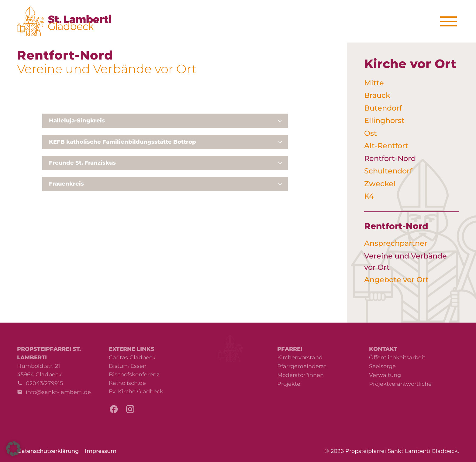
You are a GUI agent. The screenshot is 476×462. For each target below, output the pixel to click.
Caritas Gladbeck (132, 358)
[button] (13, 449)
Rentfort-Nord (390, 158)
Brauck (377, 95)
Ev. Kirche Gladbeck (136, 392)
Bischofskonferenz (134, 375)
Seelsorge (382, 366)
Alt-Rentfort (386, 146)
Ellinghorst (384, 120)
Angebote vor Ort (396, 280)
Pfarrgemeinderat (302, 366)
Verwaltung (385, 375)
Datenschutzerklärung (48, 451)
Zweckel (380, 184)
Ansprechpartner (396, 243)
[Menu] (451, 21)
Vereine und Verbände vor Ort (405, 262)
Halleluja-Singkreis (77, 121)
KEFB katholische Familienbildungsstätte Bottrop (122, 142)
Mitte (374, 83)
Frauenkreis (66, 184)
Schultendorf (388, 171)
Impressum (101, 451)
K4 (369, 196)
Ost (371, 133)
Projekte (289, 384)
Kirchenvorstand (300, 358)
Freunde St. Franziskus (82, 163)
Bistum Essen (128, 366)
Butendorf (383, 108)
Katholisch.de (127, 383)
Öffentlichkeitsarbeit (397, 358)
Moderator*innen (300, 375)
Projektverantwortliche (400, 384)
